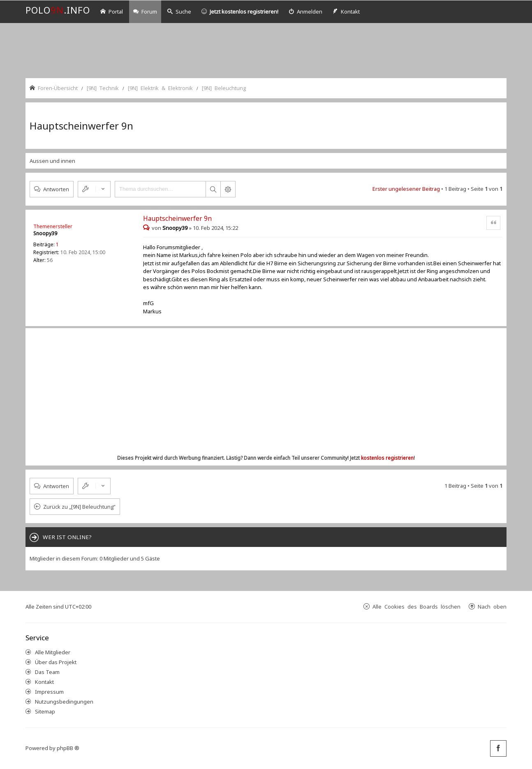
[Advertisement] (266, 50)
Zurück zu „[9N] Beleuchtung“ (79, 507)
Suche (179, 12)
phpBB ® (68, 748)
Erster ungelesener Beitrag (406, 189)
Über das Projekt (56, 662)
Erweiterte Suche (228, 189)
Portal (112, 12)
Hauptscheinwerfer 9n (81, 126)
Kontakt (44, 682)
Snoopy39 (45, 233)
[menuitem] (305, 12)
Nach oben (492, 606)
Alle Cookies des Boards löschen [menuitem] (416, 606)
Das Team (47, 672)
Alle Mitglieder (53, 652)
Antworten (56, 189)
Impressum (49, 692)
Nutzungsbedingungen (64, 702)
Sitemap (45, 711)
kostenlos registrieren (387, 458)
